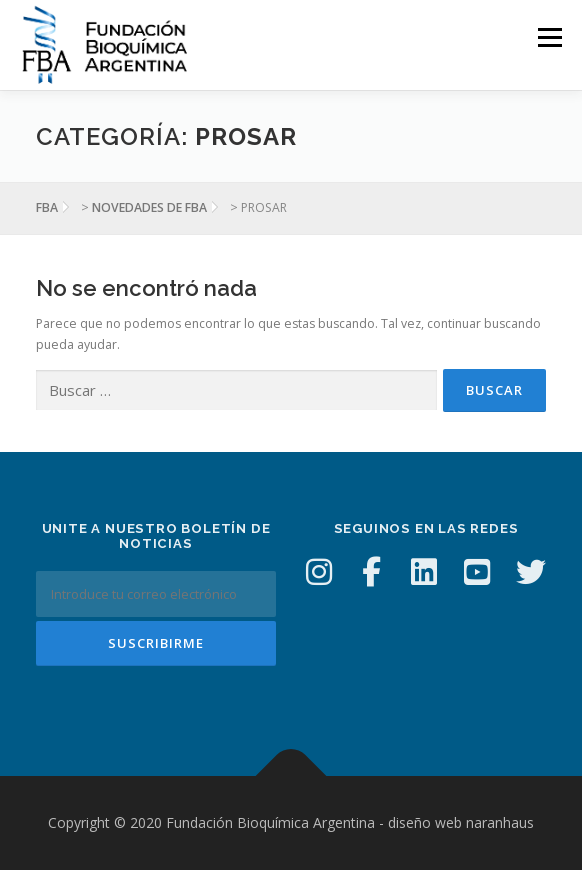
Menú (548, 37)
